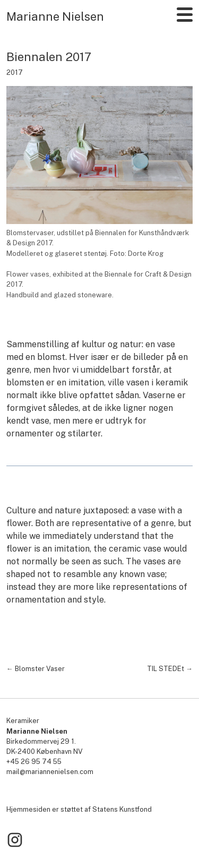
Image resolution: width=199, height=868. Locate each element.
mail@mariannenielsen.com (50, 772)
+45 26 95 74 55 (34, 762)
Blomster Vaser (40, 669)
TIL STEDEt (166, 669)
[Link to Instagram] (15, 841)
